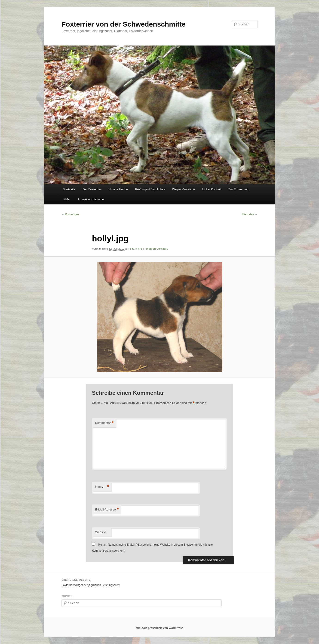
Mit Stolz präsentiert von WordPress (159, 628)
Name (102, 487)
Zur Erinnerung (238, 189)
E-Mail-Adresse (107, 510)
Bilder (66, 199)
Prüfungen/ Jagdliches (150, 189)
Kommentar (104, 423)
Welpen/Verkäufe (184, 189)
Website (101, 532)
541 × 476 (136, 249)
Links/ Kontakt (212, 189)
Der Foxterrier (92, 189)
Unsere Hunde (118, 189)
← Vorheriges (70, 214)
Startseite (69, 189)
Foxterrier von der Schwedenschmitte (124, 24)
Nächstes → (250, 214)
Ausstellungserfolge (91, 199)
